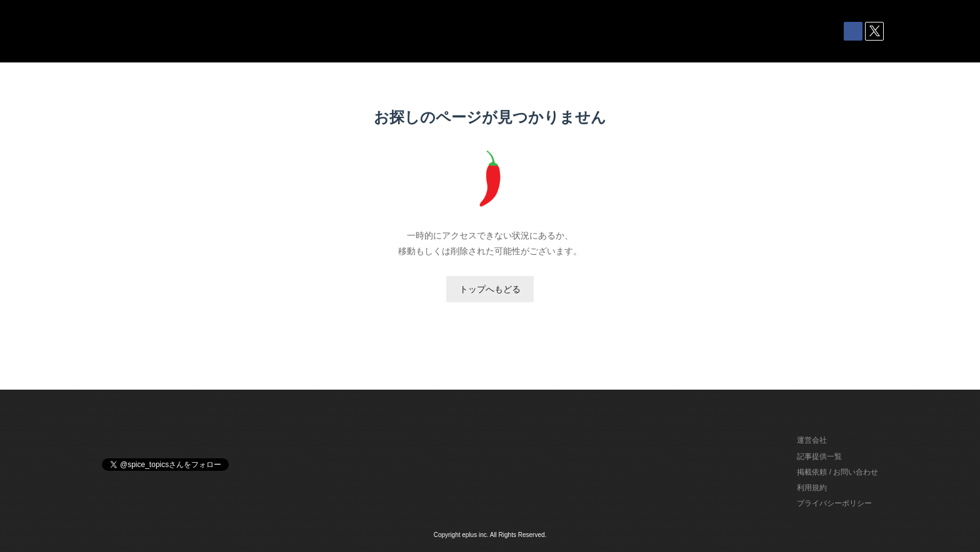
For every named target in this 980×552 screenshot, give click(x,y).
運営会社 (812, 440)
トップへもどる (490, 289)
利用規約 (812, 488)
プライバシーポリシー (834, 503)
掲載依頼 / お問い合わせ (837, 472)
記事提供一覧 (819, 456)
